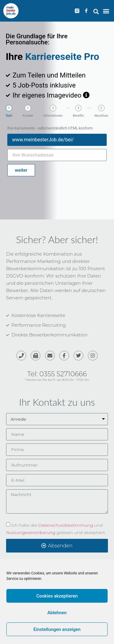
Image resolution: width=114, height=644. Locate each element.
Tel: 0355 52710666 (57, 374)
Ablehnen (57, 613)
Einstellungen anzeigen (57, 629)
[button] (96, 12)
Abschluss (101, 116)
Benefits (78, 116)
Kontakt (28, 116)
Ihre (16, 57)
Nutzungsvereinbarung (31, 532)
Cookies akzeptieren (57, 596)
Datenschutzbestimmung (66, 525)
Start (9, 116)
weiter (21, 170)
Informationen (53, 116)
